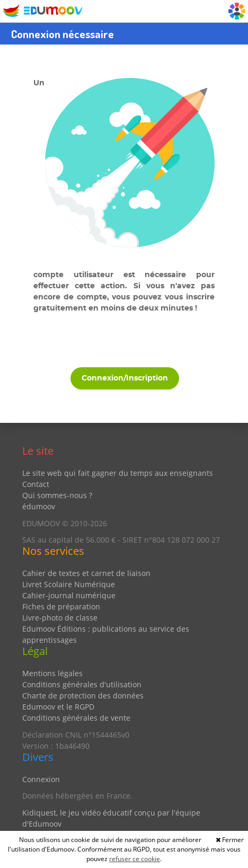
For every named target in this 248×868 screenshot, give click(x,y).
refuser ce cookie (135, 859)
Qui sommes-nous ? (57, 495)
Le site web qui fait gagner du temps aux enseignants (118, 473)
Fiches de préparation (61, 606)
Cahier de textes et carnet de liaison (86, 573)
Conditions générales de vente (76, 718)
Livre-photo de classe (60, 618)
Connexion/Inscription (125, 378)
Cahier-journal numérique (69, 595)
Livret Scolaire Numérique (69, 584)
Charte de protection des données (83, 696)
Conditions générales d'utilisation (82, 684)
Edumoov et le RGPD (58, 707)
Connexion (41, 779)
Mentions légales (52, 673)
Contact (36, 484)
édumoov (39, 506)
